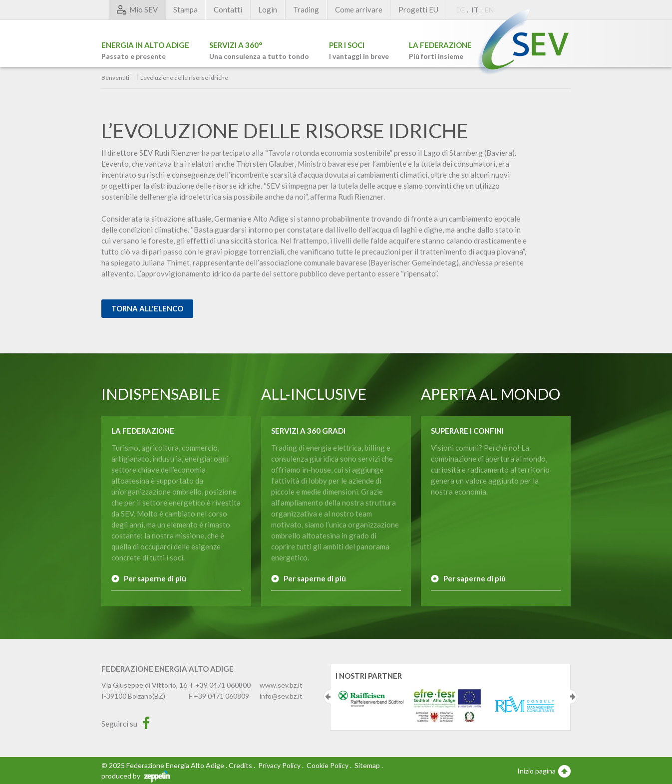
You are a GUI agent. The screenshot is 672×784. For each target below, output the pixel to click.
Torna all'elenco (147, 308)
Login (268, 9)
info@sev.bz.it (281, 696)
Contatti (228, 9)
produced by (136, 776)
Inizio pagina (544, 771)
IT (475, 10)
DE (461, 10)
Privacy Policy (279, 765)
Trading (306, 9)
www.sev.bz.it (281, 685)
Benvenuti (115, 78)
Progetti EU (418, 9)
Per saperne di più (155, 578)
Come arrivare (359, 9)
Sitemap (367, 765)
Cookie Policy (328, 765)
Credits (240, 765)
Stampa (185, 9)
